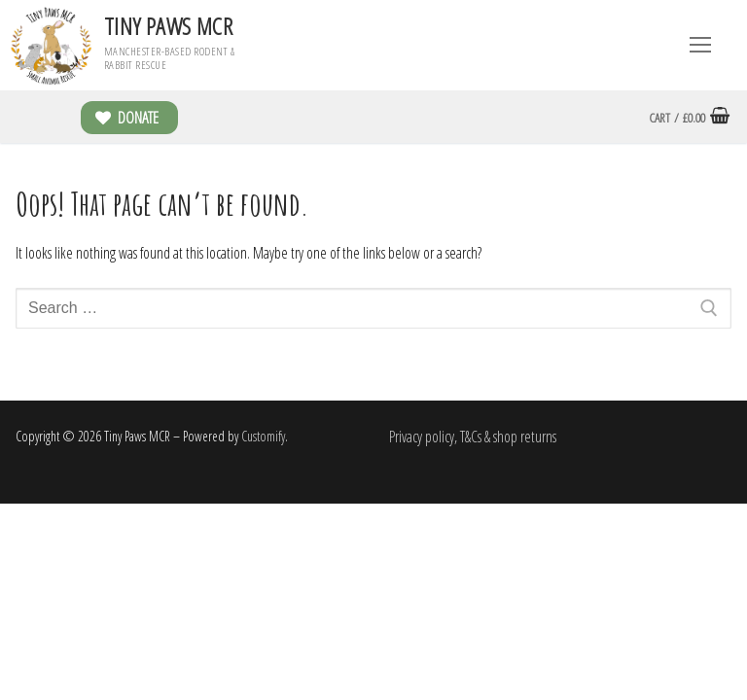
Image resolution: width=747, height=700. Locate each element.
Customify (263, 436)
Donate (127, 118)
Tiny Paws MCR (168, 26)
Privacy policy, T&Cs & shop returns (473, 437)
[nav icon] (700, 46)
